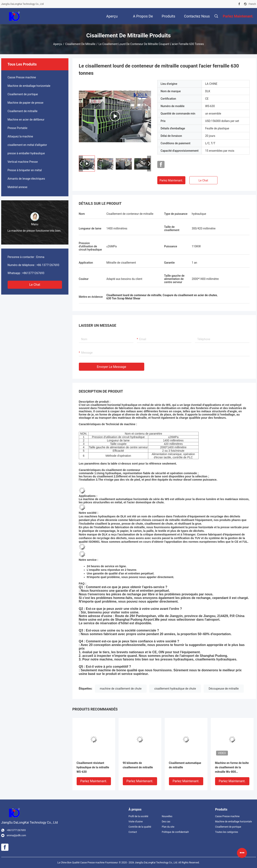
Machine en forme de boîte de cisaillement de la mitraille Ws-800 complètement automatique (232, 768)
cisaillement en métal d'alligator (27, 145)
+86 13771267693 (48, 265)
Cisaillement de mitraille (80, 44)
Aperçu (58, 44)
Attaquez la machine (20, 136)
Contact (133, 832)
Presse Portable (18, 128)
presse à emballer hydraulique (26, 153)
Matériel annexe (18, 187)
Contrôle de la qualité (140, 827)
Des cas (166, 822)
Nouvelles (167, 816)
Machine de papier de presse (26, 103)
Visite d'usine (136, 822)
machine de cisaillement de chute (121, 689)
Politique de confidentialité (175, 832)
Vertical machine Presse (23, 162)
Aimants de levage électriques (26, 179)
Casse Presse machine (22, 77)
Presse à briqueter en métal (25, 170)
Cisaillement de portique (23, 94)
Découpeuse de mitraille (224, 689)
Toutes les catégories (227, 832)
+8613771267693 (33, 273)
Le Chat (35, 285)
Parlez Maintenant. (171, 180)
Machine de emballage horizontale (29, 86)
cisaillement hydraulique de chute (175, 689)
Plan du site (168, 827)
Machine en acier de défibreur (26, 120)
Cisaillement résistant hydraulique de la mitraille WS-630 (93, 767)
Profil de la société (138, 816)
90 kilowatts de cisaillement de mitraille (138, 765)
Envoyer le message (112, 367)
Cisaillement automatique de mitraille (185, 765)
